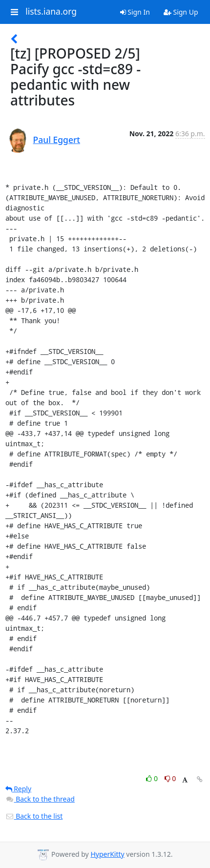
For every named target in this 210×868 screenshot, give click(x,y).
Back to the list (34, 816)
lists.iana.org (51, 12)
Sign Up (181, 12)
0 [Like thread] (153, 778)
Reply (19, 789)
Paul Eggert (57, 140)
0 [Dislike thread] (170, 778)
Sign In (135, 12)
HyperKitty (107, 854)
